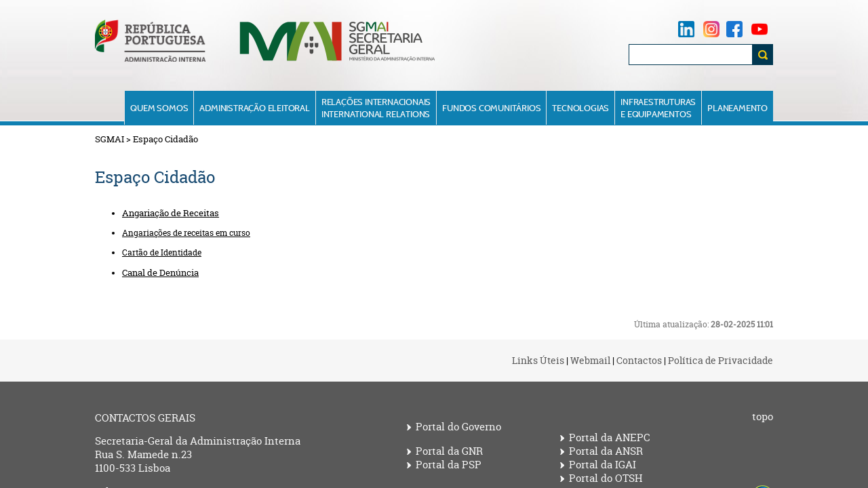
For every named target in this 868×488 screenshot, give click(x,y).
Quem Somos (159, 108)
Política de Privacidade (721, 360)
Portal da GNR (449, 451)
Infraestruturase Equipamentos (658, 108)
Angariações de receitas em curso (186, 233)
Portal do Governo (458, 427)
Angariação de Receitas (171, 213)
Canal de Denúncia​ (160, 272)
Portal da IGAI (603, 465)
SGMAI (110, 139)
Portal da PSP (449, 465)
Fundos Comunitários (491, 108)
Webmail (590, 360)
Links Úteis (538, 360)
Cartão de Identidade (162, 252)
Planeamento (737, 108)
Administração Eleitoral (254, 108)
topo (763, 417)
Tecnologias (580, 108)
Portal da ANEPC (610, 438)
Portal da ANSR (606, 451)
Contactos (639, 360)
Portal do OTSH (606, 479)
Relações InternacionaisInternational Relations (376, 108)
